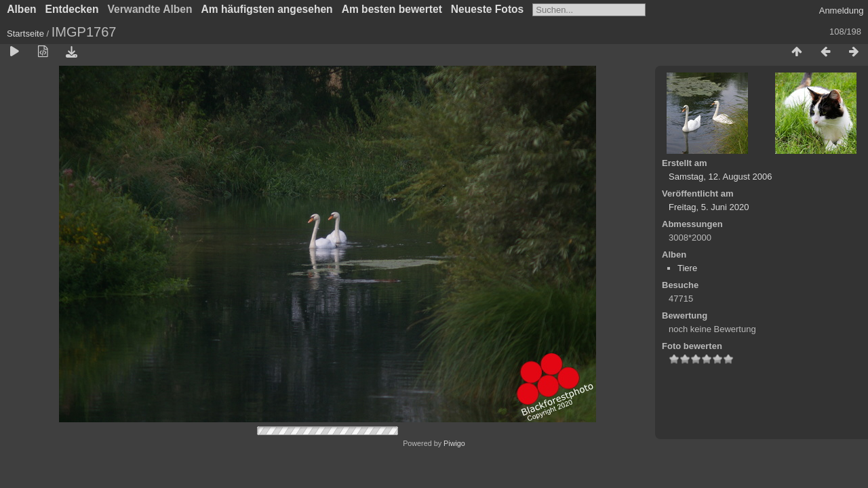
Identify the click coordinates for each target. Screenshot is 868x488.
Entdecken (72, 9)
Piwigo (454, 443)
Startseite (25, 34)
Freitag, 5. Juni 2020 (709, 207)
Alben (21, 9)
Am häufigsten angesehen (267, 9)
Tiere (687, 268)
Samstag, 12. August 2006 (721, 177)
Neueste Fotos (487, 9)
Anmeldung (842, 11)
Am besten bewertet (392, 9)
